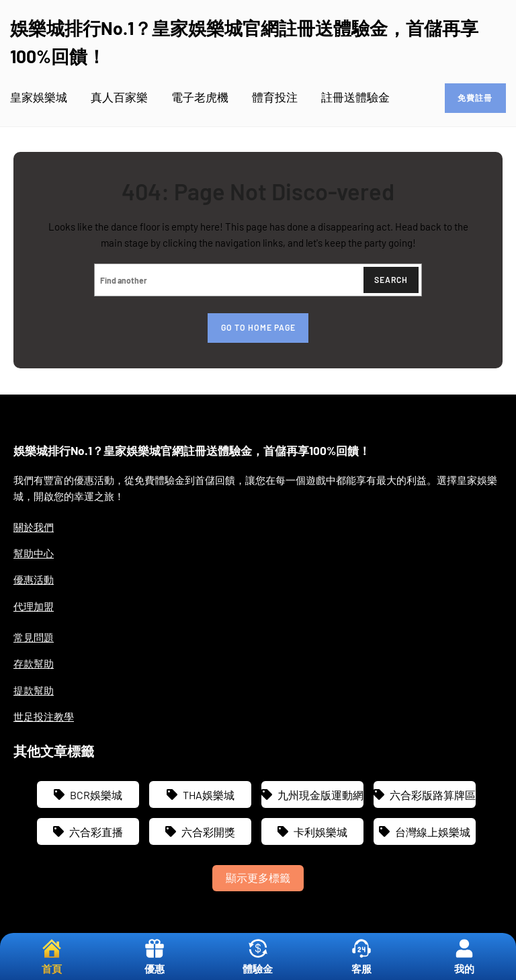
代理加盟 (34, 606)
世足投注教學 (44, 717)
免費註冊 (475, 97)
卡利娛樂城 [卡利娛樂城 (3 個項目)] (320, 832)
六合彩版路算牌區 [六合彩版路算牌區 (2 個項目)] (433, 795)
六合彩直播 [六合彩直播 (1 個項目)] (96, 832)
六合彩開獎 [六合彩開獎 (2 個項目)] (208, 832)
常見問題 (34, 637)
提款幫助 (34, 690)
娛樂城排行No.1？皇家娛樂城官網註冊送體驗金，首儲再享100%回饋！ (192, 450)
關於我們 (34, 527)
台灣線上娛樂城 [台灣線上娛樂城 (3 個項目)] (433, 832)
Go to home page (258, 327)
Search (391, 280)
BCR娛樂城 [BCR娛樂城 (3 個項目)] (96, 795)
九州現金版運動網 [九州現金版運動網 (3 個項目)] (320, 795)
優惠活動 (34, 579)
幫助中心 (34, 553)
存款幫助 (34, 663)
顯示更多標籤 (258, 877)
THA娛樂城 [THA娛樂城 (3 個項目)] (209, 795)
